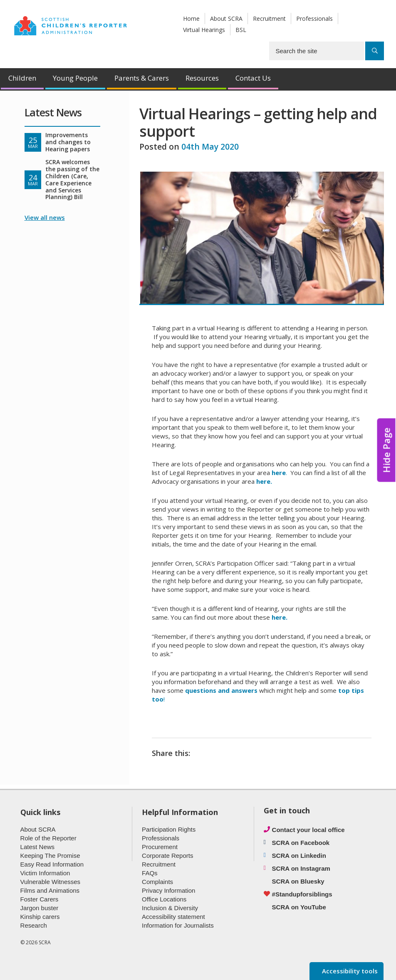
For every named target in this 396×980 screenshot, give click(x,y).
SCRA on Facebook (301, 843)
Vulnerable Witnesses (51, 882)
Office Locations (164, 899)
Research (34, 925)
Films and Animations (50, 890)
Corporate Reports (167, 856)
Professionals (314, 18)
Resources (202, 78)
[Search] (375, 51)
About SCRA (226, 18)
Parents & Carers (142, 78)
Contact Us (253, 78)
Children (22, 78)
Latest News (38, 847)
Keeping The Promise (50, 856)
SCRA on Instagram (301, 868)
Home (191, 18)
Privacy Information (168, 890)
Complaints (157, 882)
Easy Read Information (52, 864)
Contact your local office (308, 830)
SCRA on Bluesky (298, 881)
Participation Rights (169, 829)
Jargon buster (40, 908)
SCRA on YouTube (299, 907)
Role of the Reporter (48, 838)
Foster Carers (40, 899)
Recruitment (269, 18)
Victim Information (45, 873)
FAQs (150, 873)
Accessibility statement (173, 917)
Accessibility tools (349, 971)
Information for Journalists (178, 925)
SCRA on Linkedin (299, 856)
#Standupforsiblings (302, 894)
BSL (241, 30)
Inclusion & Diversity (170, 908)
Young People (75, 78)
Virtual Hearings (204, 30)
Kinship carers (40, 917)
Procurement (160, 847)
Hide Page (386, 450)
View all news (45, 217)
